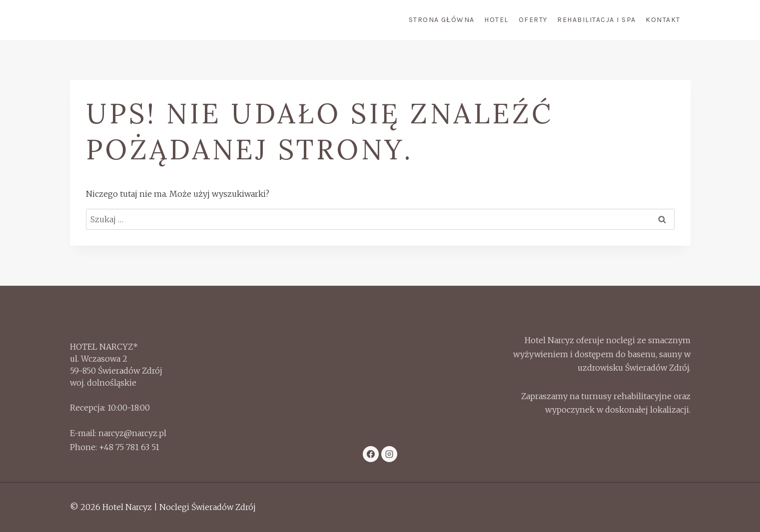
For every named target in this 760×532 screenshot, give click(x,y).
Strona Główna (442, 20)
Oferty (533, 20)
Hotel (496, 20)
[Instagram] (389, 454)
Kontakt (663, 20)
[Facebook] (371, 454)
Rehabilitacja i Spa (597, 20)
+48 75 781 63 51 (129, 447)
